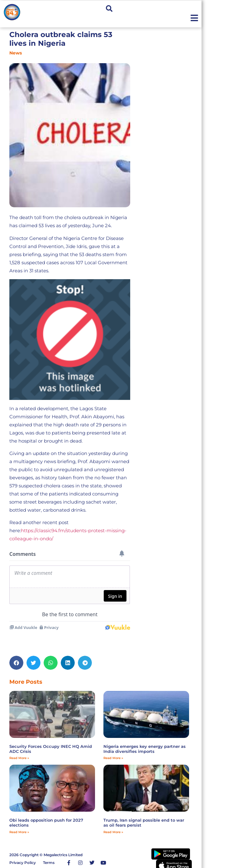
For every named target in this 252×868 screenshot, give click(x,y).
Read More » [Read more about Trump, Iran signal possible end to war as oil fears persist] (113, 832)
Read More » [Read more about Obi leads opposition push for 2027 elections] (19, 832)
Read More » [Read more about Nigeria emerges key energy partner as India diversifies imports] (113, 758)
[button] (109, 9)
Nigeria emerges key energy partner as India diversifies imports (145, 749)
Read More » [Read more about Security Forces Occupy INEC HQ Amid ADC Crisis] (19, 758)
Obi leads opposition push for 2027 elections (46, 823)
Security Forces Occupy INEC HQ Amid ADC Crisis (51, 749)
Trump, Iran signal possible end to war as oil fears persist (144, 823)
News (16, 53)
